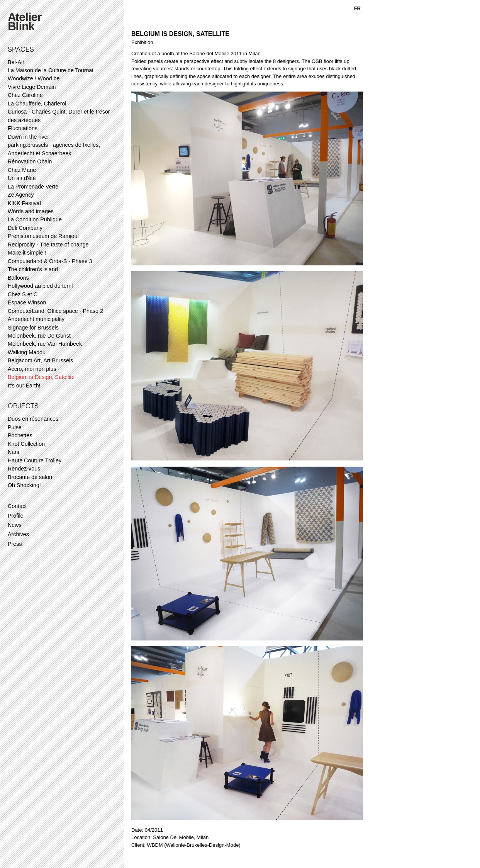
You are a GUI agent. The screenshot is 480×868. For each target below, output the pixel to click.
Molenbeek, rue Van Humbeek (45, 344)
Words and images (31, 211)
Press (15, 544)
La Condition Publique (35, 219)
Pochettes (20, 435)
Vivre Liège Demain (32, 87)
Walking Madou (27, 352)
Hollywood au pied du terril (40, 286)
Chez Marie (22, 170)
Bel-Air (16, 62)
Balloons (18, 278)
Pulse (15, 427)
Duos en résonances (33, 419)
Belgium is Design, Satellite (41, 377)
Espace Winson (27, 302)
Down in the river (28, 137)
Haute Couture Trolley (35, 460)
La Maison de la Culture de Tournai (50, 70)
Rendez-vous (24, 469)
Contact (17, 506)
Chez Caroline (25, 95)
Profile (16, 516)
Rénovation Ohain (30, 161)
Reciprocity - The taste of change (48, 245)
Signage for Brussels (33, 328)
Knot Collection (26, 444)
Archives (18, 534)
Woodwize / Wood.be (34, 78)
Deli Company (25, 228)
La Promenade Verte (33, 187)
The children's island (33, 269)
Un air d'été (22, 178)
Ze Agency (21, 195)
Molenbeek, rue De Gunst (39, 336)
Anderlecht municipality (36, 319)
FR (357, 8)
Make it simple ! (27, 253)
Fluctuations (23, 128)
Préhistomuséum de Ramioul (43, 236)
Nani (13, 452)
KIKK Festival (24, 203)
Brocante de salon (30, 477)
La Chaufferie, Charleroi (37, 104)
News (15, 525)
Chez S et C (23, 294)
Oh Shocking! (24, 485)
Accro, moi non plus (32, 369)
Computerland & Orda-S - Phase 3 (50, 261)
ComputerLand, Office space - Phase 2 (55, 311)
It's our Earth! (24, 386)
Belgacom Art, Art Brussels (40, 360)
